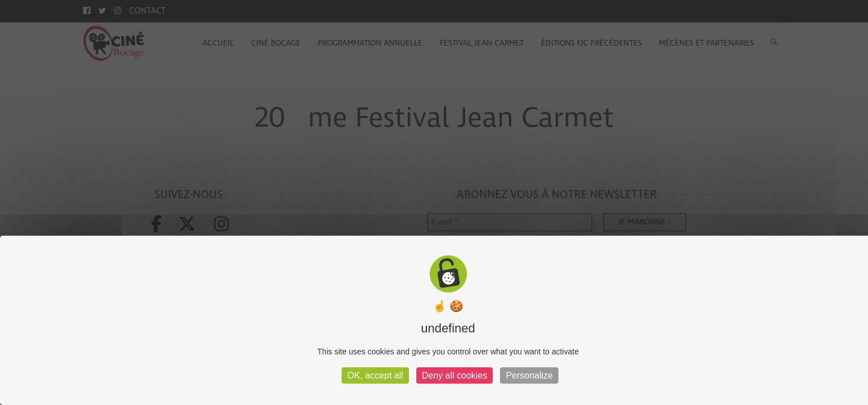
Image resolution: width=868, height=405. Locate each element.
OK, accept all (375, 375)
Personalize (529, 375)
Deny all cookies (455, 375)
